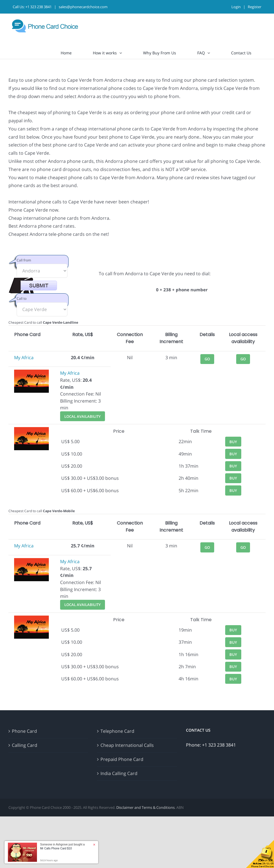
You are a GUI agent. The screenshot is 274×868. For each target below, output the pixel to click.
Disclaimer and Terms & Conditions (145, 807)
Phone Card (24, 731)
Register (255, 7)
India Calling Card (119, 773)
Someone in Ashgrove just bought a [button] (62, 846)
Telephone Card (117, 731)
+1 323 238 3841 (39, 7)
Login (236, 7)
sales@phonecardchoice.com (83, 7)
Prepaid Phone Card (122, 759)
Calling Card (25, 745)
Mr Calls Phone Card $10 (56, 848)
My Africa (24, 358)
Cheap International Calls (127, 745)
